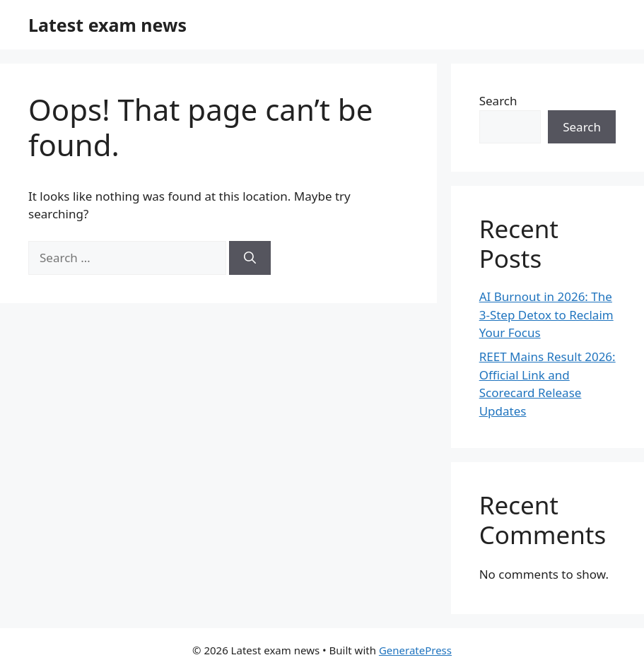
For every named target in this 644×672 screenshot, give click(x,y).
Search (498, 101)
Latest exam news (107, 25)
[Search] (250, 258)
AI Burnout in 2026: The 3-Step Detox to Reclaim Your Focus (546, 314)
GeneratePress (415, 650)
